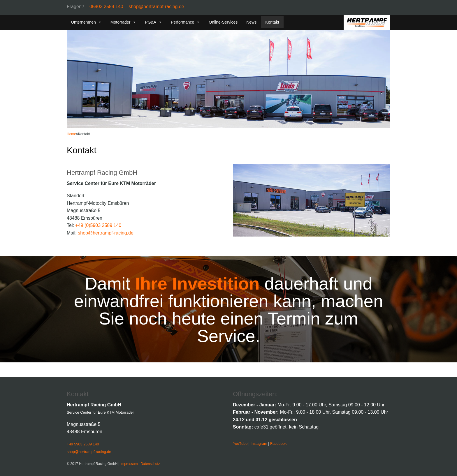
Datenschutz (150, 464)
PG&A (153, 22)
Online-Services (223, 22)
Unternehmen (86, 22)
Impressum (129, 464)
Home (71, 134)
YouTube (240, 444)
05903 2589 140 (106, 7)
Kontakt (272, 22)
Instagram (259, 444)
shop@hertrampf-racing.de (156, 7)
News (251, 22)
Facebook (278, 444)
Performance (185, 22)
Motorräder (123, 22)
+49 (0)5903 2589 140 (98, 225)
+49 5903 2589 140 (83, 444)
